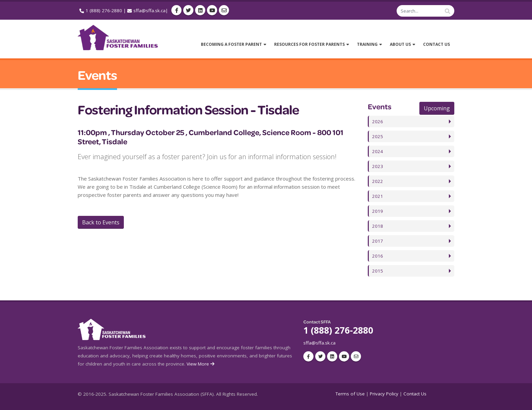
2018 (378, 226)
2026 (378, 122)
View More (201, 364)
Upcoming (437, 108)
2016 (378, 256)
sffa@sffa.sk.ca (149, 11)
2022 (378, 181)
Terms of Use (350, 394)
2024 (378, 151)
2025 (378, 136)
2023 (378, 166)
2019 (378, 211)
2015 (378, 271)
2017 (378, 241)
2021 (378, 196)
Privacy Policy (384, 394)
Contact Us (415, 394)
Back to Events (101, 222)
